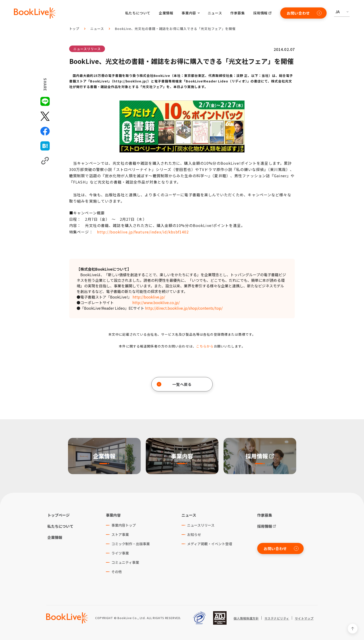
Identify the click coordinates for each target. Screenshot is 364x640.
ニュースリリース (87, 49)
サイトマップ (304, 618)
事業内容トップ (124, 525)
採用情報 (260, 13)
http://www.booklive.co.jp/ (156, 302)
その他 (117, 572)
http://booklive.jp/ (149, 297)
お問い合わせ (304, 13)
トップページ (58, 515)
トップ (74, 29)
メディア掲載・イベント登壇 (210, 544)
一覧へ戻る (174, 384)
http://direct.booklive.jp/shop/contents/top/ (184, 308)
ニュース (215, 13)
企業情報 (166, 13)
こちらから (205, 346)
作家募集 (237, 13)
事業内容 (113, 515)
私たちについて (138, 13)
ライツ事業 (120, 553)
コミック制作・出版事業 (131, 544)
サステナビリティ (277, 618)
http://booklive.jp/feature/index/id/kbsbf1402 (143, 232)
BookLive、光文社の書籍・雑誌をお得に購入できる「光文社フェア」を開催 (175, 29)
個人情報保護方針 (246, 618)
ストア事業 (120, 534)
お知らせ (194, 534)
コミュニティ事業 (125, 562)
